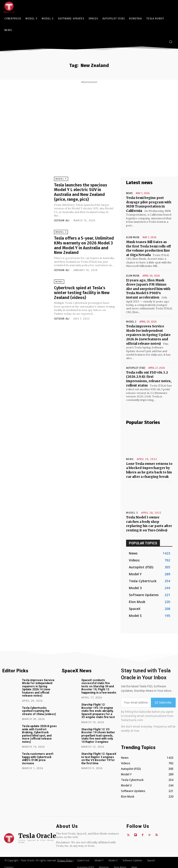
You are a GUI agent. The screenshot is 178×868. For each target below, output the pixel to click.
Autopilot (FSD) (135, 366)
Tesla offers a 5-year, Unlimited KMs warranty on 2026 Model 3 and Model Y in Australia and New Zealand (84, 244)
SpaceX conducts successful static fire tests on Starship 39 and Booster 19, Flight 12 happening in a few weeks (99, 683)
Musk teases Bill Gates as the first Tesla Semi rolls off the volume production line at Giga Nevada (148, 248)
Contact (9, 864)
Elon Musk (133, 237)
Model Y (61, 179)
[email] (136, 700)
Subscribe (163, 700)
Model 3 (61, 231)
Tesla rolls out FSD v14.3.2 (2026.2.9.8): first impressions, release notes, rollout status (149, 377)
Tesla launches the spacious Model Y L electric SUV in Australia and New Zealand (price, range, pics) (80, 192)
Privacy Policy (65, 857)
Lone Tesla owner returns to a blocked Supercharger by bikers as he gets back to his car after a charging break (149, 468)
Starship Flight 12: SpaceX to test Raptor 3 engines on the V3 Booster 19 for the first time (98, 755)
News (59, 280)
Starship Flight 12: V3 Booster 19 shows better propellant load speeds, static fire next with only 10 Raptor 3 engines (99, 732)
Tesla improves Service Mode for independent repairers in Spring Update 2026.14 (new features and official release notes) (148, 334)
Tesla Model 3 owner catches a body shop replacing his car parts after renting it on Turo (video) (149, 521)
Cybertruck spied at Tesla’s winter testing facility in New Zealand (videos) (81, 291)
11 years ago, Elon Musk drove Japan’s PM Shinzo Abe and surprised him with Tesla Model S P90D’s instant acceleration (148, 288)
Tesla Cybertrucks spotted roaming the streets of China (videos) (39, 704)
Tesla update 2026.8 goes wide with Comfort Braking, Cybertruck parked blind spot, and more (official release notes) (39, 727)
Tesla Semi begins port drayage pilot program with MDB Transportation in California (149, 204)
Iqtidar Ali (62, 220)
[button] (171, 42)
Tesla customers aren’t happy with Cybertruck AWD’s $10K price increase (37, 752)
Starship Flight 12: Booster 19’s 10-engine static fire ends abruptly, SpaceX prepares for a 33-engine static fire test (99, 708)
